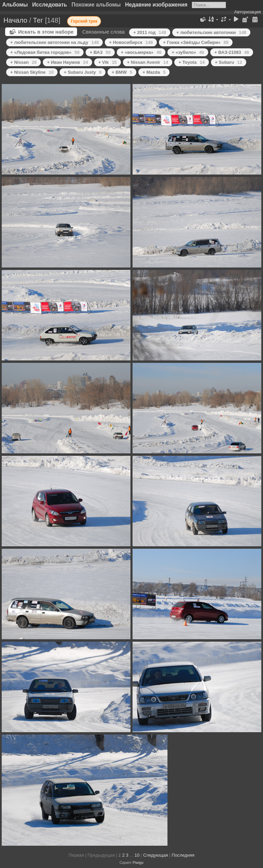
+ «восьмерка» (141, 52)
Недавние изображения (156, 5)
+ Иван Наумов (67, 62)
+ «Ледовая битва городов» (45, 52)
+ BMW (122, 72)
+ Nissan (23, 62)
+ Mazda (154, 72)
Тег (38, 20)
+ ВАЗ (100, 52)
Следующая (156, 855)
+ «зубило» (188, 52)
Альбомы (15, 5)
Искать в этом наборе (46, 32)
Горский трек (84, 21)
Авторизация (248, 12)
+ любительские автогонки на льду (54, 42)
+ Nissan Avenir (148, 62)
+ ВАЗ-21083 (232, 52)
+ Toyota (191, 62)
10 (137, 855)
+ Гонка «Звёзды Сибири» (196, 42)
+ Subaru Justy (83, 72)
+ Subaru (229, 62)
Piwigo (138, 863)
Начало (15, 20)
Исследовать (50, 5)
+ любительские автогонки (211, 32)
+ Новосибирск (131, 42)
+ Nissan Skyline (32, 72)
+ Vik (108, 62)
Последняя (183, 855)
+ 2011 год (150, 32)
